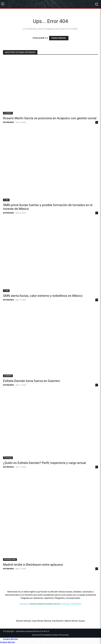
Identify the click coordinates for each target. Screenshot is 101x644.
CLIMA (6, 200)
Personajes (8, 458)
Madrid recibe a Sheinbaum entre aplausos (33, 565)
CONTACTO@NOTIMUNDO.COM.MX (44, 604)
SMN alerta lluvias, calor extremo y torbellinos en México (43, 296)
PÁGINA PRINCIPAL (59, 38)
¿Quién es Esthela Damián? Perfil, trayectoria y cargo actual (44, 463)
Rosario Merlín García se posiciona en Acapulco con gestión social (50, 118)
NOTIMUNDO (8, 122)
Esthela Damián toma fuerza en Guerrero (32, 381)
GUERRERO (8, 113)
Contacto (24, 604)
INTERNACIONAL (10, 559)
